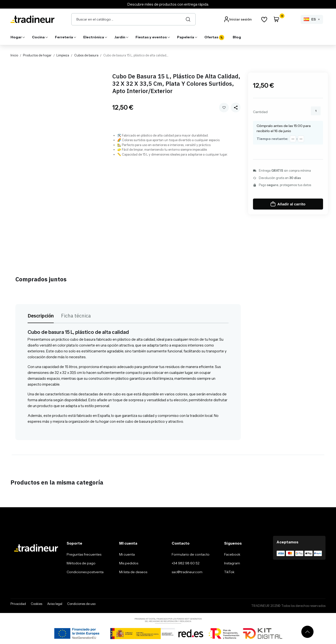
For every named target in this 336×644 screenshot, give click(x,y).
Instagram (232, 563)
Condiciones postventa (85, 572)
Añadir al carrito (288, 204)
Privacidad (18, 604)
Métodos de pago (81, 563)
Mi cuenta (127, 554)
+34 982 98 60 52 (186, 563)
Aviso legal (55, 604)
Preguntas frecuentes (84, 554)
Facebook (232, 554)
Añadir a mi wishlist (224, 108)
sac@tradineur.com (187, 572)
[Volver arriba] (307, 632)
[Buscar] (188, 19)
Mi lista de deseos (133, 572)
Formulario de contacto (191, 554)
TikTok (229, 572)
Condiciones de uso (81, 604)
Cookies (37, 604)
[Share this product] (236, 107)
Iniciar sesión (241, 19)
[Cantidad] (316, 111)
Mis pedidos (129, 563)
